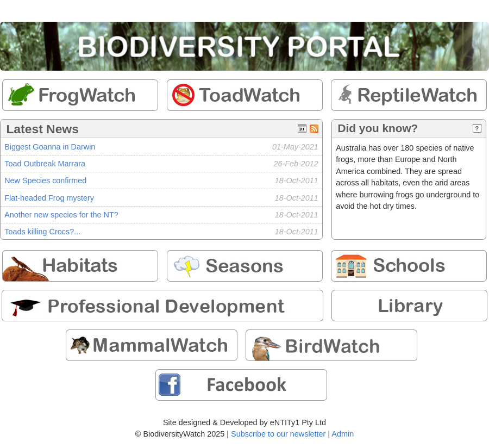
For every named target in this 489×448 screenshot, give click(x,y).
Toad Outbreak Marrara (45, 164)
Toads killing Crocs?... (42, 232)
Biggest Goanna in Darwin (50, 147)
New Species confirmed (45, 181)
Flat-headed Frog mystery (49, 198)
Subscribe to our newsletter (278, 434)
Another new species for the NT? (61, 215)
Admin (343, 434)
